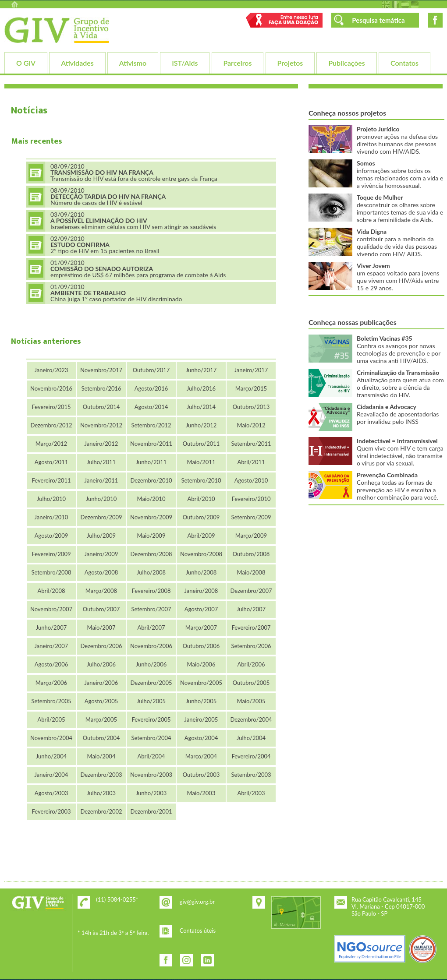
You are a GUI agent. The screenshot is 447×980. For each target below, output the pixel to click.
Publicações (346, 63)
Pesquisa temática (378, 20)
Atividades (77, 63)
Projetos (290, 63)
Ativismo (133, 63)
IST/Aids (185, 63)
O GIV (26, 63)
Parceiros (238, 63)
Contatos (404, 63)
